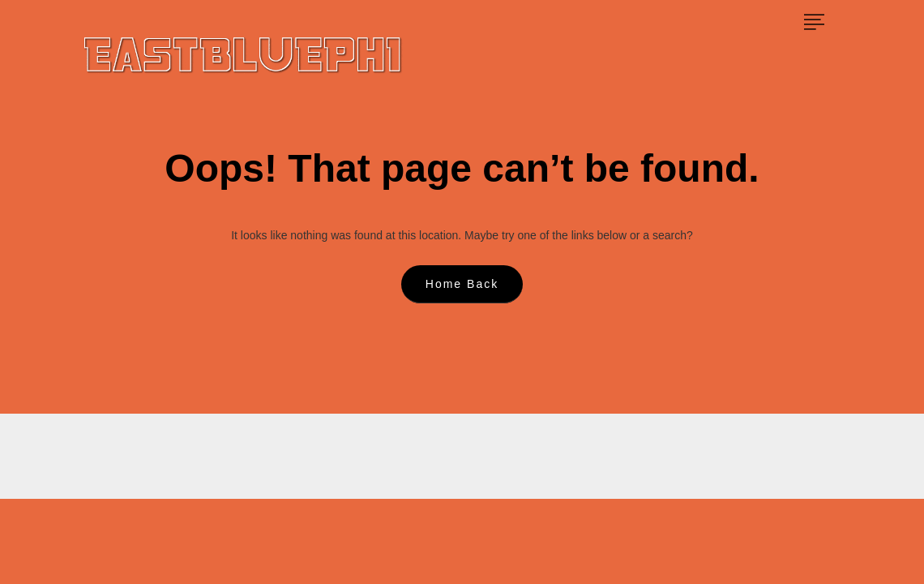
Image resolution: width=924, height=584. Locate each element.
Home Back (462, 284)
